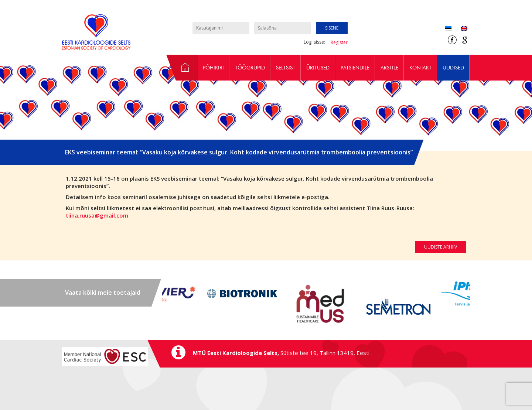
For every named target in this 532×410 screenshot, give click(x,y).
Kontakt (420, 68)
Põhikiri (213, 68)
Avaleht (182, 68)
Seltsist (286, 68)
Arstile (389, 68)
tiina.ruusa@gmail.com (97, 215)
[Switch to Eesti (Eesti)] (448, 29)
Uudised (453, 68)
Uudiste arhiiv (441, 247)
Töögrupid (250, 68)
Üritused (318, 68)
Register (339, 42)
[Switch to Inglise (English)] (459, 29)
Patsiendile (355, 68)
